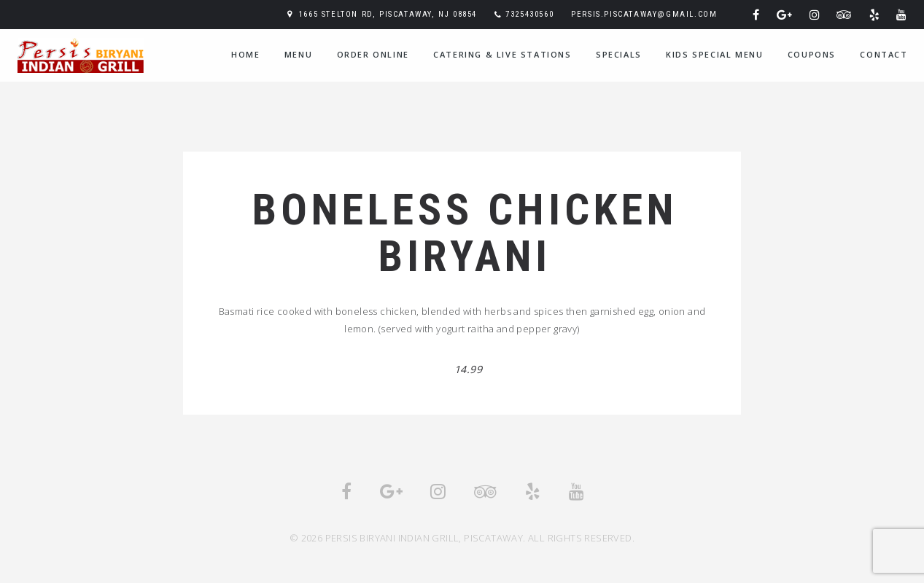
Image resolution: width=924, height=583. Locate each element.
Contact (884, 54)
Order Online (373, 54)
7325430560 (529, 14)
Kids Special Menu (714, 54)
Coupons (812, 54)
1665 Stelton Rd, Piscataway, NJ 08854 (388, 14)
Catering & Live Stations (502, 54)
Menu (298, 54)
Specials (619, 54)
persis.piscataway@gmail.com (644, 14)
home (245, 54)
